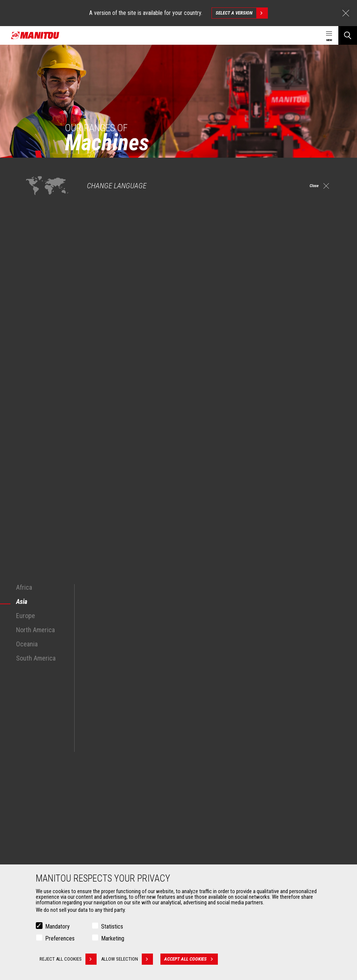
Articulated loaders (209, 789)
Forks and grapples (48, 861)
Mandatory (57, 927)
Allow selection (132, 959)
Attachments (40, 822)
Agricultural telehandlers (214, 762)
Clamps (36, 843)
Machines (195, 740)
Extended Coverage (209, 843)
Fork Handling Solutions (53, 852)
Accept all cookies (196, 959)
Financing (198, 834)
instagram (295, 705)
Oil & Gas (37, 780)
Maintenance (202, 852)
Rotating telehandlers (211, 780)
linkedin (312, 705)
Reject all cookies (68, 959)
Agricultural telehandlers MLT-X (220, 771)
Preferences (60, 938)
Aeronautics (41, 789)
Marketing (113, 938)
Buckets (36, 834)
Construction (42, 762)
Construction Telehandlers (216, 753)
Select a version (242, 13)
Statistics (112, 927)
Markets (33, 740)
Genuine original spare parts (218, 861)
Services (194, 822)
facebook (278, 705)
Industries (38, 771)
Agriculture (40, 753)
